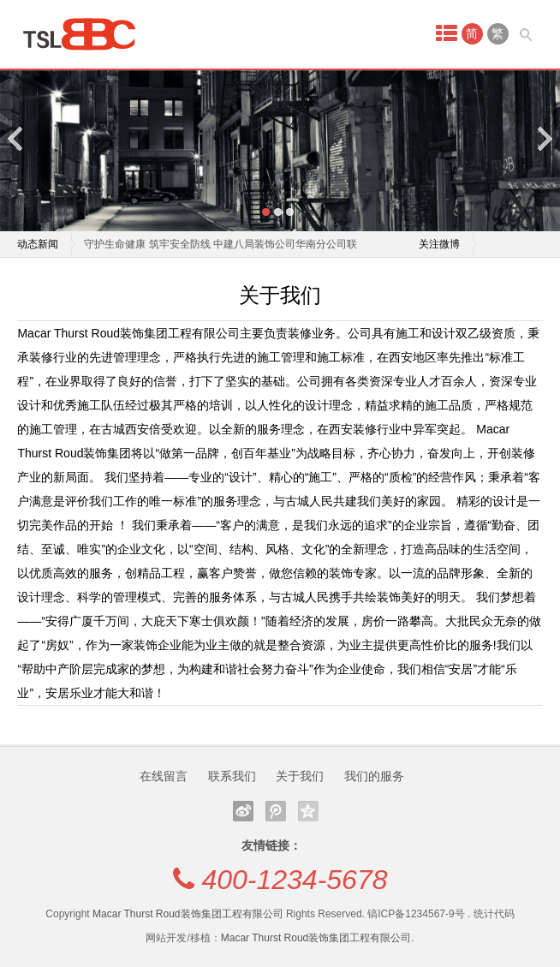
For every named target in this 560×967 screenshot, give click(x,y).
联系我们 (232, 776)
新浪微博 (243, 811)
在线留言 (164, 776)
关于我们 (300, 776)
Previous (16, 138)
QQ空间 (308, 811)
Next (544, 138)
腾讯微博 (276, 811)
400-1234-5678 (294, 880)
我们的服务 (374, 776)
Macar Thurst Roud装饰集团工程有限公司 (188, 914)
